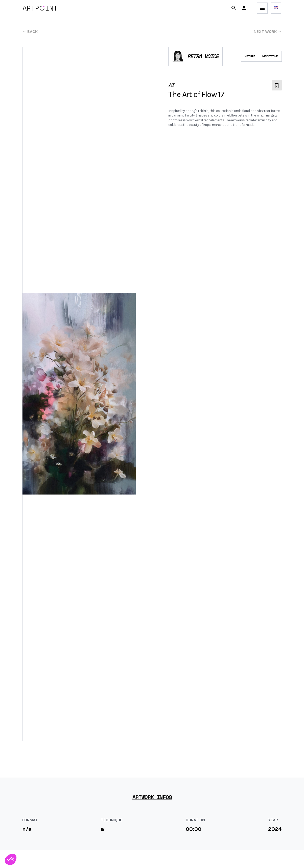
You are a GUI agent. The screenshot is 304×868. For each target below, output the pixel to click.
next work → (268, 31)
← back (30, 31)
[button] (244, 8)
